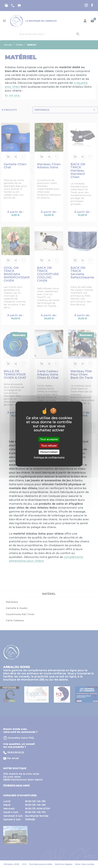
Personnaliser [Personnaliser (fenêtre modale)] (49, 452)
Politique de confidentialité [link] (49, 458)
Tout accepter (49, 439)
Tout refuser (49, 446)
